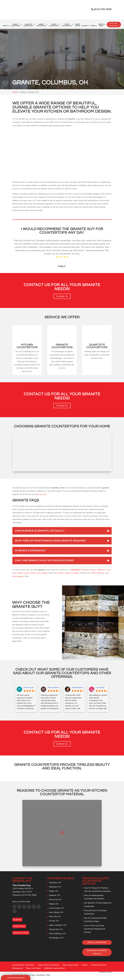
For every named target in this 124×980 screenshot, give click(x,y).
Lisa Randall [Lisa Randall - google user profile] (100, 686)
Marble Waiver (19, 925)
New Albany (42, 571)
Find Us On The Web (21, 900)
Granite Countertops (15, 24)
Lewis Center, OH (56, 907)
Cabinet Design (78, 24)
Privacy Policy (105, 970)
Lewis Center (30, 571)
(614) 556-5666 (103, 9)
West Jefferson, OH (57, 932)
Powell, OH (54, 919)
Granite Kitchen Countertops (23, 963)
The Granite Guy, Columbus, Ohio (35, 973)
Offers (93, 24)
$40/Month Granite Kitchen (54, 967)
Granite (85, 963)
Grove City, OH (55, 898)
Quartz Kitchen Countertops (48, 963)
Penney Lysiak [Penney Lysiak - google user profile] (29, 686)
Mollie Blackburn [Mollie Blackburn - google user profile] (77, 686)
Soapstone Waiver (21, 931)
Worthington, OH (56, 936)
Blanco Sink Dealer (34, 967)
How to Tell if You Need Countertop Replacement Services (95, 927)
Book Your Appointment (113, 23)
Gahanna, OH (54, 894)
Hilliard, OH (54, 902)
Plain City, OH (55, 915)
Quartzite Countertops (28, 24)
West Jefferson (98, 571)
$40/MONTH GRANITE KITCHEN (97, 951)
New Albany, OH (56, 911)
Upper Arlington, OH (58, 923)
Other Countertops (67, 24)
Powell (61, 571)
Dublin (93, 568)
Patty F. (62, 265)
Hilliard (20, 571)
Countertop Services (98, 963)
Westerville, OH (56, 928)
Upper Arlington (72, 571)
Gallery (84, 24)
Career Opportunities (70, 963)
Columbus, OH (55, 881)
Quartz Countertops (54, 24)
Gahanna (101, 568)
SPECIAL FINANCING (97, 941)
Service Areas (101, 24)
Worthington (18, 575)
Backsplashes (18, 967)
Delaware (85, 568)
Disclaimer (17, 918)
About (5, 24)
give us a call (41, 493)
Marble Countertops (41, 24)
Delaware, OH (55, 885)
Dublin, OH (53, 889)
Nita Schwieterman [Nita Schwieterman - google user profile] (54, 686)
